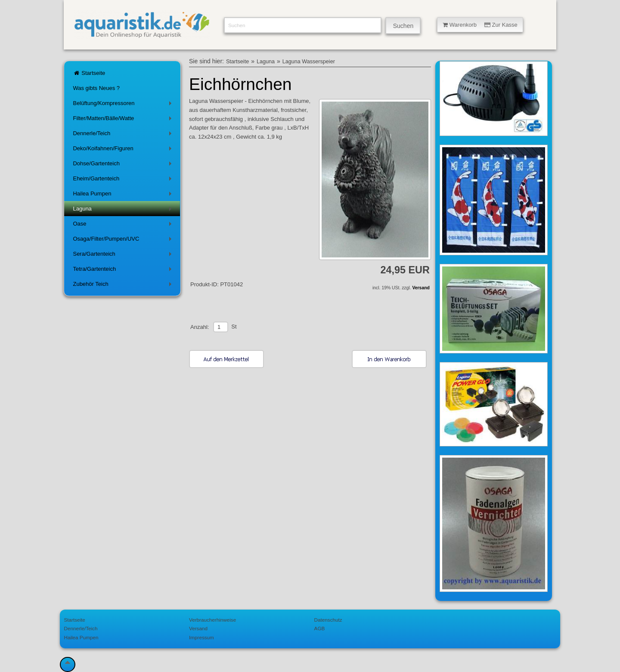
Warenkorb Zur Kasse (480, 25)
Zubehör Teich (124, 286)
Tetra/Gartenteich (124, 271)
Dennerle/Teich (124, 135)
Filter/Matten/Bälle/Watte (124, 120)
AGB (320, 628)
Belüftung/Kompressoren (124, 105)
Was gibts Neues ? (96, 88)
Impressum (201, 637)
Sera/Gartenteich (124, 255)
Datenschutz (328, 620)
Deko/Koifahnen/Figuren (124, 150)
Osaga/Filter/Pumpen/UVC (124, 240)
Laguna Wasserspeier (309, 62)
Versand (421, 288)
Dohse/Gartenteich (124, 165)
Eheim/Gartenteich (124, 180)
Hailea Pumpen (124, 195)
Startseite (89, 73)
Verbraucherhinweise (212, 620)
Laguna (124, 210)
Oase (124, 225)
